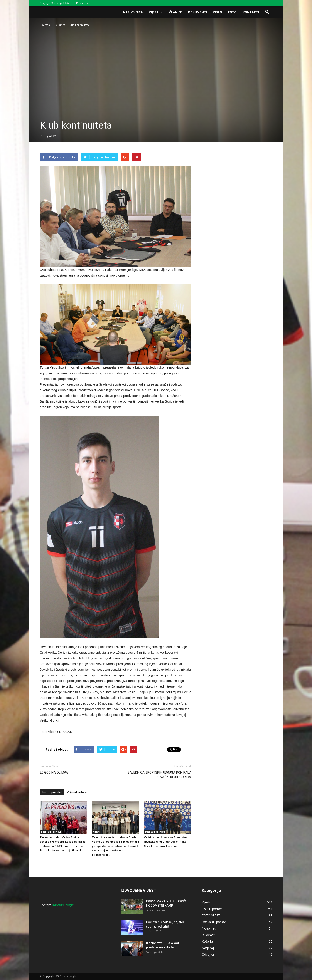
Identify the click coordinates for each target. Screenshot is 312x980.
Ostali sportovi (212, 909)
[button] (267, 12)
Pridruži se (82, 3)
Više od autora (77, 792)
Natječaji (208, 948)
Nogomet (209, 928)
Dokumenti (197, 12)
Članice (176, 12)
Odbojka (208, 954)
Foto (232, 12)
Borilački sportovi (51, 832)
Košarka (208, 941)
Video (218, 12)
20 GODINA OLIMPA (54, 772)
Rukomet (208, 935)
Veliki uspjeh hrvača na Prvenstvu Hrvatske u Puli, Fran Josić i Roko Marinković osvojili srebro (165, 842)
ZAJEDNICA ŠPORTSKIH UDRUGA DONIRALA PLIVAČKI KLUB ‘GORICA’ (159, 775)
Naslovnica (133, 12)
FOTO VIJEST (211, 915)
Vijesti (156, 12)
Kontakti (251, 12)
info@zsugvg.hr (63, 905)
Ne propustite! (52, 792)
